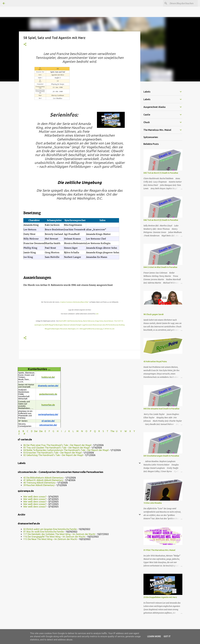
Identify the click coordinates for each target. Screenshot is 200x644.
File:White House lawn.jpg (94, 329)
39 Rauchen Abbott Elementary (39, 485)
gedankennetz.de (48, 394)
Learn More (154, 636)
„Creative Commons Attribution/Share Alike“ (74, 302)
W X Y (130, 431)
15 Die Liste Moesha (153, 503)
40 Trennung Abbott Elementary (39, 483)
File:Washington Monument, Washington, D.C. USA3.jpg (67, 329)
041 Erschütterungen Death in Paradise (161, 456)
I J (64, 431)
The (112, 431)
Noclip (80, 321)
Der (36, 431)
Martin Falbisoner (89, 321)
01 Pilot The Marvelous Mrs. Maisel (159, 550)
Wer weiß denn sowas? (35, 497)
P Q (93, 431)
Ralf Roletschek (73, 321)
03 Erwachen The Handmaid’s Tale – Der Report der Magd (52, 453)
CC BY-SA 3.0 (107, 329)
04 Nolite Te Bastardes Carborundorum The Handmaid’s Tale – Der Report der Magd (66, 450)
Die (41, 431)
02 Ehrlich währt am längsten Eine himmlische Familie (50, 529)
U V (119, 431)
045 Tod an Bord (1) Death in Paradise (161, 173)
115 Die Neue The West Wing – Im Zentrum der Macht (50, 539)
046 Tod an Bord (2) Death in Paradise (161, 220)
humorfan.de (48, 405)
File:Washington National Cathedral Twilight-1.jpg (69, 325)
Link (97, 314)
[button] (25, 44)
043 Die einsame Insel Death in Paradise (161, 409)
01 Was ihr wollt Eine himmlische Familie (44, 532)
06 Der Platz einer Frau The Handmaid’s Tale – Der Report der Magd (57, 445)
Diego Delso (99, 321)
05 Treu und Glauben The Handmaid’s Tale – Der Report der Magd (56, 448)
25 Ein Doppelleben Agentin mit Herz (160, 597)
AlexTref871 (63, 321)
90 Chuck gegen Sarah (154, 314)
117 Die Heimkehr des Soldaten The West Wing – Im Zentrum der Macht (59, 534)
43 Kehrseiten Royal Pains (155, 362)
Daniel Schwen (109, 321)
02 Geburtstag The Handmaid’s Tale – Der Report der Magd (53, 455)
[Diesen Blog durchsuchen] (183, 3)
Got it (167, 636)
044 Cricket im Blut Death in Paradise (160, 267)
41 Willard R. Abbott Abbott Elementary (43, 480)
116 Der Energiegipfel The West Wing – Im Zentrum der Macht (54, 537)
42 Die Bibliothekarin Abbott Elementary (43, 478)
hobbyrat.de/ (48, 377)
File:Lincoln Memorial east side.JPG (96, 325)
